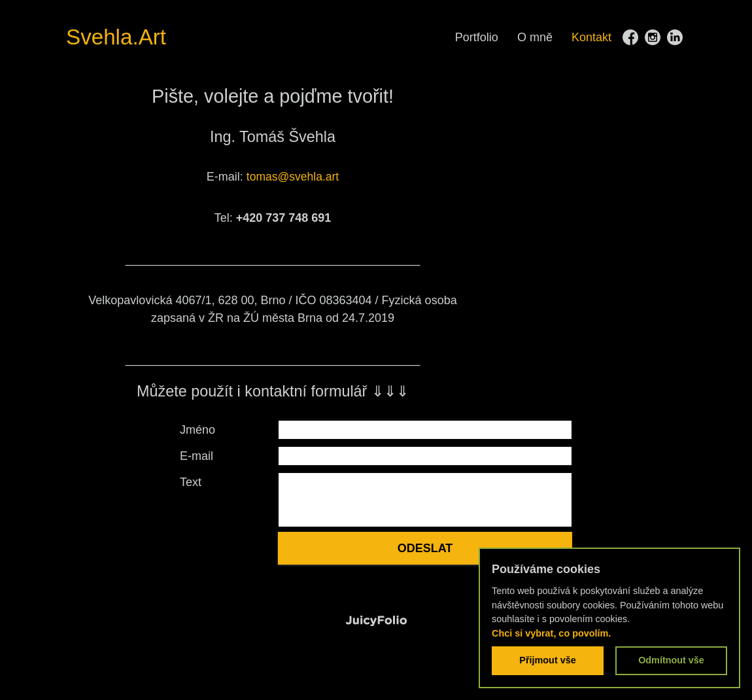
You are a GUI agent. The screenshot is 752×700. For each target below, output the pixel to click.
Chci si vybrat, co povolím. (551, 633)
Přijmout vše (547, 660)
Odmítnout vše (671, 660)
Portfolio (477, 37)
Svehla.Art (120, 37)
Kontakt (591, 37)
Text (191, 482)
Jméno (197, 430)
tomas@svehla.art (293, 177)
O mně (535, 37)
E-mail (197, 456)
